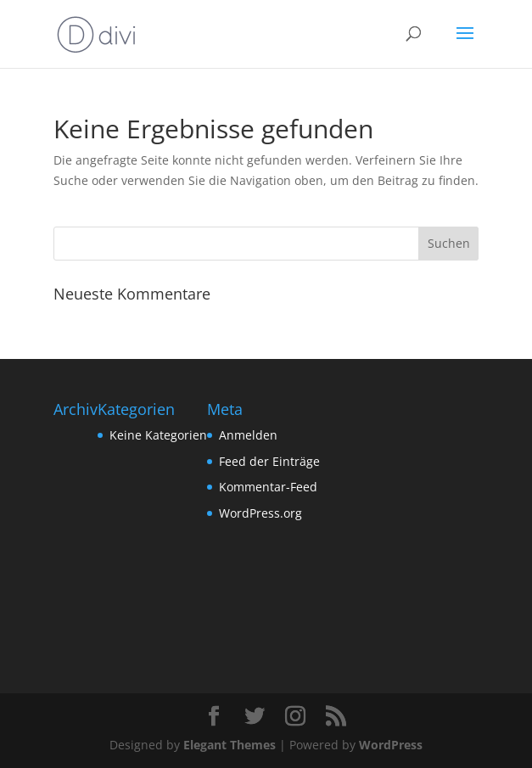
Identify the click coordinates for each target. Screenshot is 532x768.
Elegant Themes (230, 745)
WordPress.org (260, 513)
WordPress (391, 745)
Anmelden (248, 435)
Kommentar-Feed (268, 487)
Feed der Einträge (269, 461)
